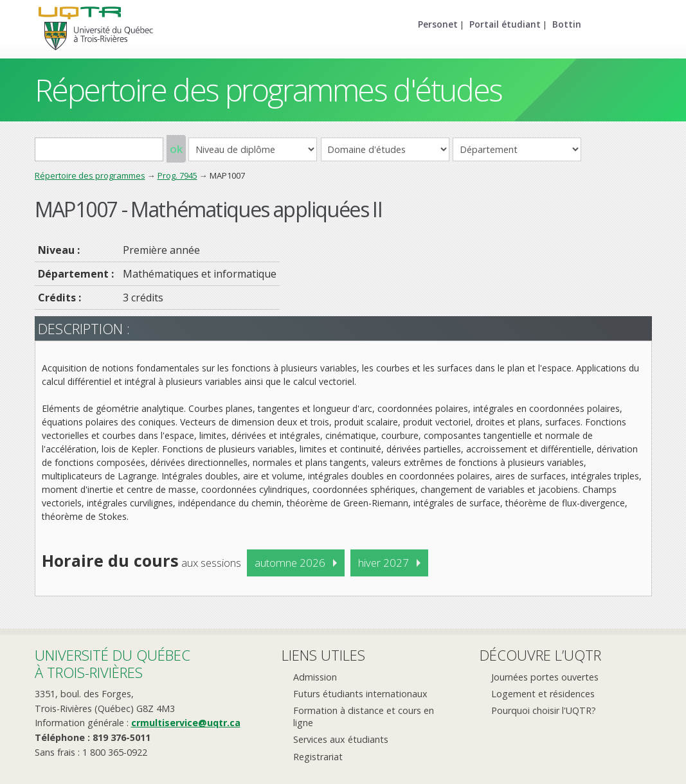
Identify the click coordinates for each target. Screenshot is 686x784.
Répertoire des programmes (90, 175)
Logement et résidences (543, 694)
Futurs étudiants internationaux (360, 694)
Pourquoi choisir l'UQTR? (544, 710)
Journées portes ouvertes (545, 677)
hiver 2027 (384, 563)
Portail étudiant (505, 24)
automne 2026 (290, 563)
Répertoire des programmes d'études (268, 90)
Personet (438, 24)
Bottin (567, 24)
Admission (315, 677)
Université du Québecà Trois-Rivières (113, 664)
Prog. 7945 (177, 175)
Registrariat (318, 757)
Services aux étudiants (341, 739)
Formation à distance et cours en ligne (364, 717)
